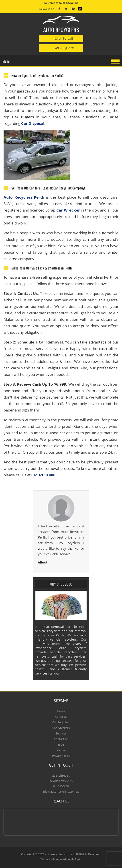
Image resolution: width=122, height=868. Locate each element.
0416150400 (61, 786)
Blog (61, 745)
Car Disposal (33, 123)
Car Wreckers (61, 728)
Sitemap (61, 750)
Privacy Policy (61, 756)
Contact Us (61, 739)
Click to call (64, 38)
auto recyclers (61, 25)
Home (61, 711)
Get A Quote (64, 48)
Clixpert (45, 859)
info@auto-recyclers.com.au (61, 792)
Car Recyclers (61, 722)
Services (61, 733)
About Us (61, 717)
